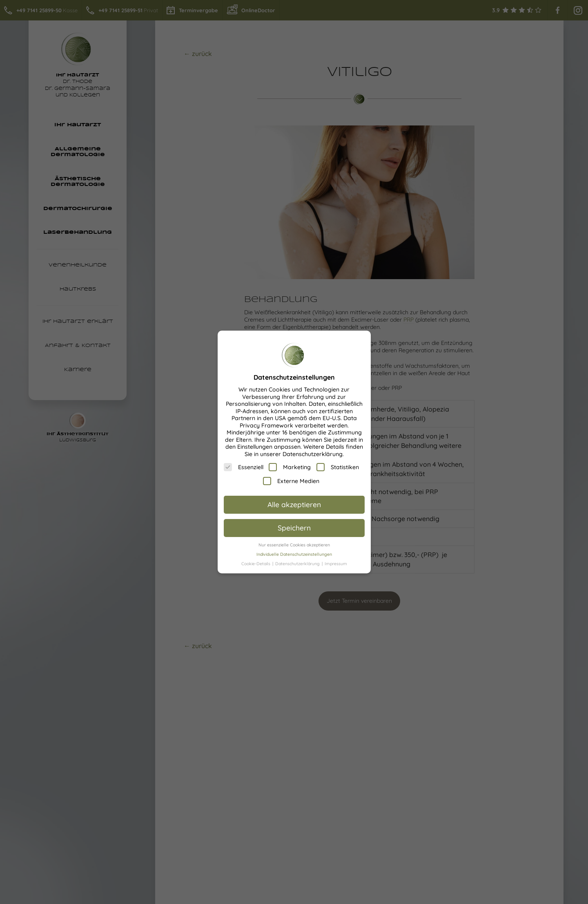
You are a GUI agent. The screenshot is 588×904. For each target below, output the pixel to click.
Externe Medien (291, 481)
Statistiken (338, 467)
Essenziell (244, 467)
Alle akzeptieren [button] (294, 504)
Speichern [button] (294, 528)
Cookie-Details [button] (256, 564)
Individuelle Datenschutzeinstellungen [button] (294, 554)
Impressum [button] (336, 564)
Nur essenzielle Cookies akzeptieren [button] (294, 545)
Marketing (290, 467)
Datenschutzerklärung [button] (298, 564)
